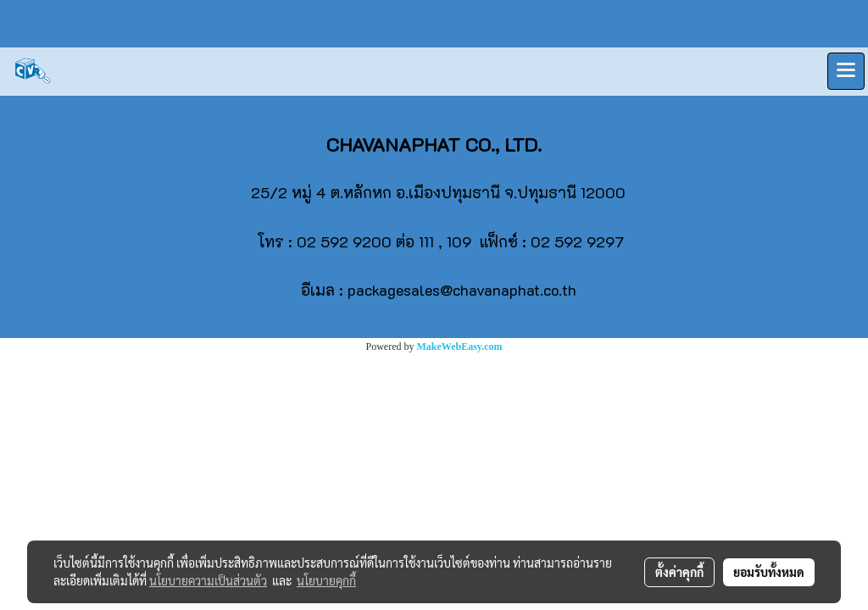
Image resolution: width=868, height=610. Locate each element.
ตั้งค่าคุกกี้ (679, 572)
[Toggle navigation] (846, 71)
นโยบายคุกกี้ (326, 580)
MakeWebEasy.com (460, 347)
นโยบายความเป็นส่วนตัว (208, 580)
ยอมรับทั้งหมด (769, 572)
